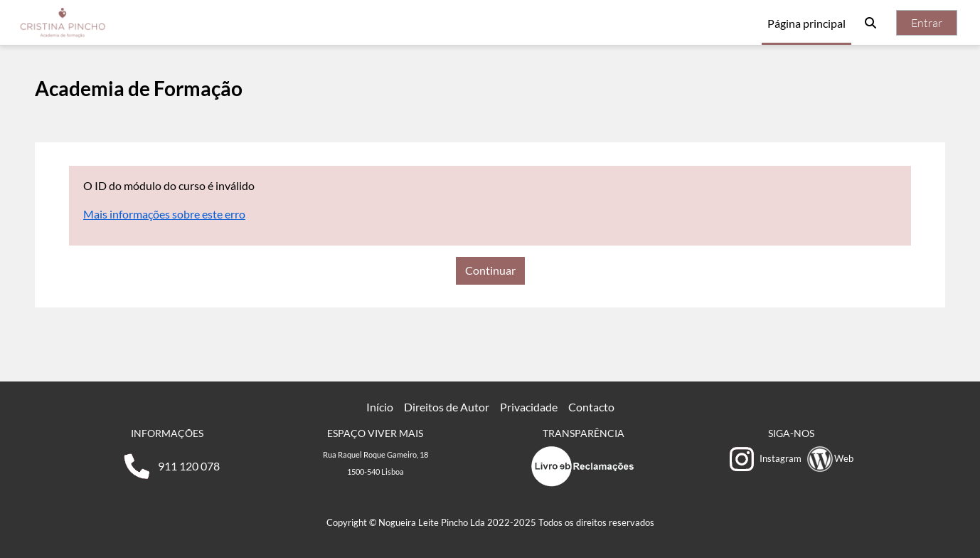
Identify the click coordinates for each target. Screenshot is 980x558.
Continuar (490, 270)
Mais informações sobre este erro (164, 214)
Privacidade (529, 407)
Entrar (927, 23)
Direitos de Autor (447, 407)
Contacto (591, 407)
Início (380, 407)
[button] (870, 23)
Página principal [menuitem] (806, 23)
